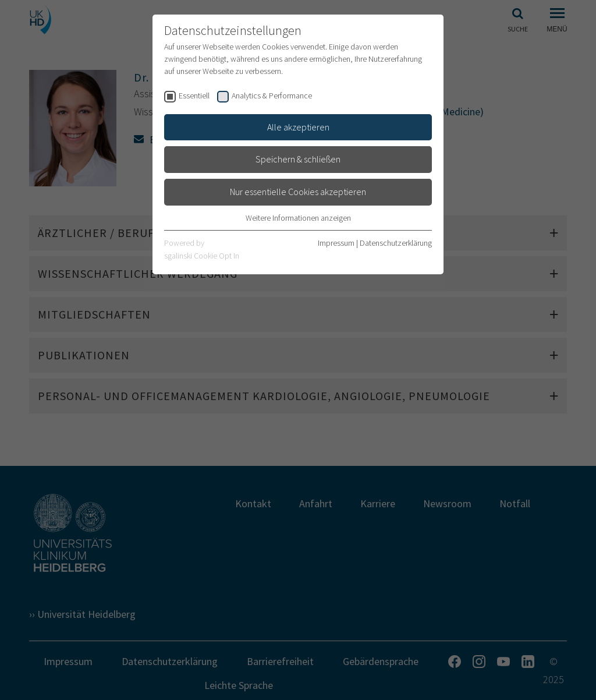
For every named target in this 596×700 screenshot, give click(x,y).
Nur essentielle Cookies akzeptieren (298, 192)
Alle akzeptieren (298, 127)
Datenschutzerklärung (396, 243)
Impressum (336, 243)
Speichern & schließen (298, 159)
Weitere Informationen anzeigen (298, 218)
